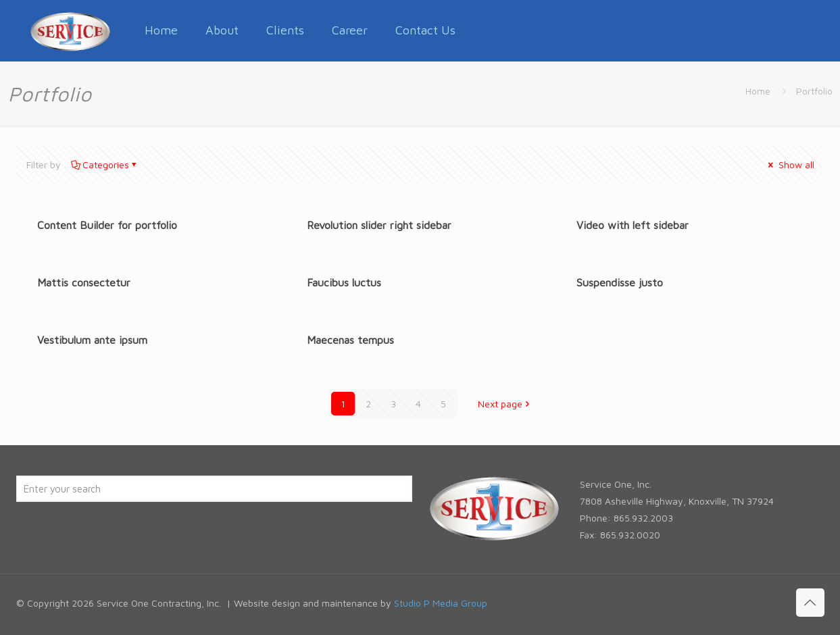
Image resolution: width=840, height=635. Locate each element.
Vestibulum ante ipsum (92, 340)
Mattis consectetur (84, 282)
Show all (790, 164)
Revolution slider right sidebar (379, 225)
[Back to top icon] (810, 603)
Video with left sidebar (633, 225)
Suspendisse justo (620, 282)
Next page (505, 404)
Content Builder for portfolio (107, 225)
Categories (105, 164)
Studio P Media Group (441, 603)
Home (758, 91)
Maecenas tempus (350, 340)
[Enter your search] (214, 489)
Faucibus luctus (344, 282)
